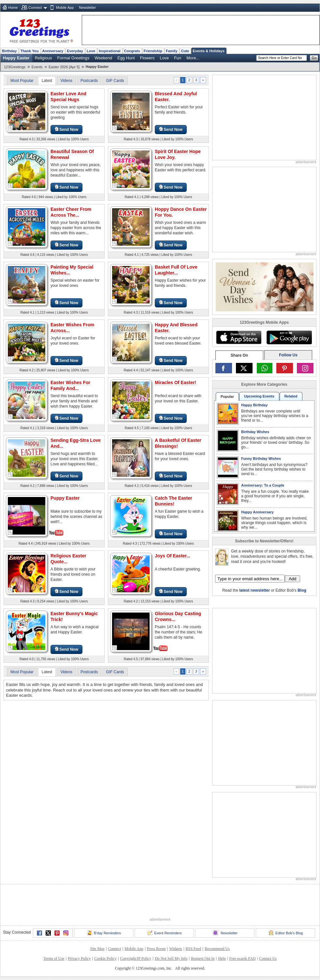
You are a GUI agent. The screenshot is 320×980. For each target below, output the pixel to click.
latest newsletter (255, 590)
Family (172, 51)
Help (222, 958)
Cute (185, 51)
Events (37, 67)
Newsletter (87, 8)
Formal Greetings (73, 58)
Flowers (147, 58)
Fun (178, 58)
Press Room (156, 949)
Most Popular (22, 81)
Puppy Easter (65, 498)
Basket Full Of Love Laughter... (176, 270)
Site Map (97, 949)
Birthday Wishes (255, 432)
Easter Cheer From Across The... (71, 212)
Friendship (153, 51)
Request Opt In (203, 958)
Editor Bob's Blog (286, 933)
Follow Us (288, 355)
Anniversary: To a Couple (263, 485)
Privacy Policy (79, 958)
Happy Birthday (254, 405)
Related (291, 396)
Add (292, 579)
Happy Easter (16, 58)
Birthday (9, 51)
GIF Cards (115, 81)
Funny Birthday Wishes (261, 459)
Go (314, 58)
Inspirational (110, 51)
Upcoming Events (259, 396)
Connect (35, 8)
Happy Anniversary (257, 512)
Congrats (132, 51)
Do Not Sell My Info (171, 958)
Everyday (75, 51)
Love (91, 51)
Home (13, 8)
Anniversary (53, 51)
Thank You (29, 51)
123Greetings (15, 67)
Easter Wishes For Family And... (70, 385)
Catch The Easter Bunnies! (173, 501)
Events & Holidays (209, 51)
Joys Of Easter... (173, 556)
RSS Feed (193, 949)
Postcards (89, 81)
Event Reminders (164, 933)
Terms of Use (54, 958)
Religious (44, 58)
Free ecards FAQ (242, 958)
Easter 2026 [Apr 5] (64, 67)
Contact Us (268, 958)
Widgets (176, 949)
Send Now (66, 129)
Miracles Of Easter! (175, 382)
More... (193, 58)
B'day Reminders (104, 933)
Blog (302, 590)
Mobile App (65, 8)
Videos (66, 81)
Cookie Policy (105, 958)
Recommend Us (217, 949)
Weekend (103, 58)
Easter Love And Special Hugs (68, 97)
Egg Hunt (126, 58)
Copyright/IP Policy (136, 958)
